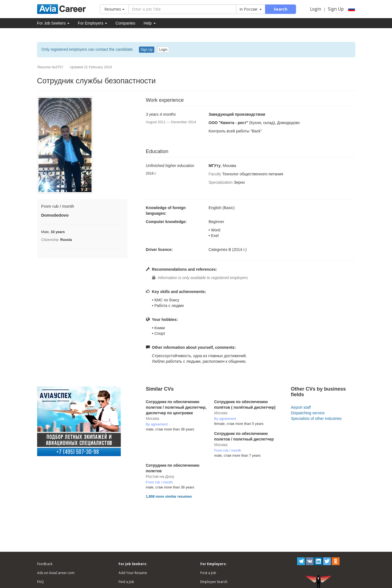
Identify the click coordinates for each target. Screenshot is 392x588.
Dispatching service (308, 413)
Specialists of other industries (316, 418)
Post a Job (208, 573)
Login (316, 9)
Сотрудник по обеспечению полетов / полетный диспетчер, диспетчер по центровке (176, 407)
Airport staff (301, 407)
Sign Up (336, 9)
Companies (125, 23)
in (251, 9)
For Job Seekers (53, 23)
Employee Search (214, 582)
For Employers (92, 23)
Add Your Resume (133, 573)
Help (150, 23)
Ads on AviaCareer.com (56, 573)
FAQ (40, 582)
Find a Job (126, 582)
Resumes (114, 9)
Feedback (45, 564)
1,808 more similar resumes (169, 497)
